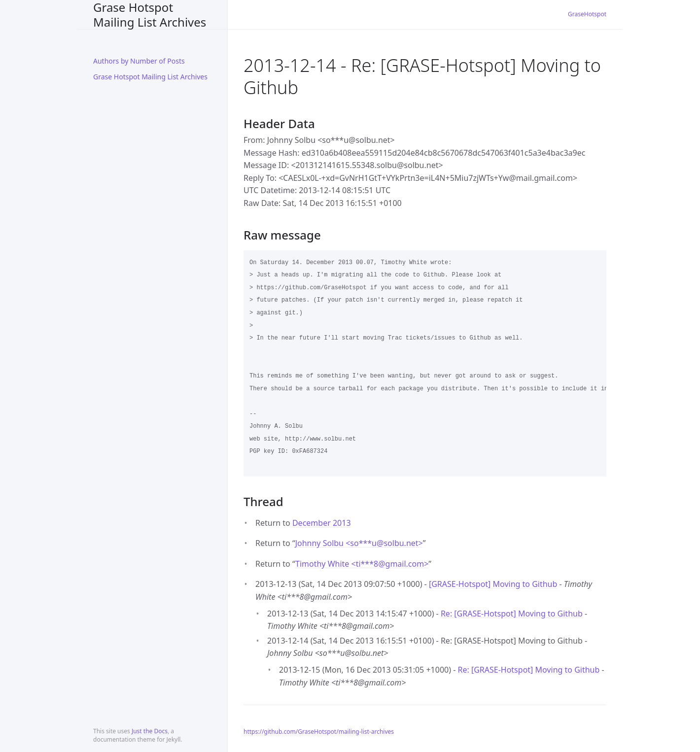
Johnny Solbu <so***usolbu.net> (359, 543)
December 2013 (322, 523)
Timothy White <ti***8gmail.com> (362, 564)
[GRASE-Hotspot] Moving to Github (493, 584)
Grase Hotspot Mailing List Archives (150, 15)
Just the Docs (150, 731)
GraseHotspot (587, 14)
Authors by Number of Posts (139, 61)
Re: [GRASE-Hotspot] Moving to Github (512, 614)
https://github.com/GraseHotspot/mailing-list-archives (319, 732)
